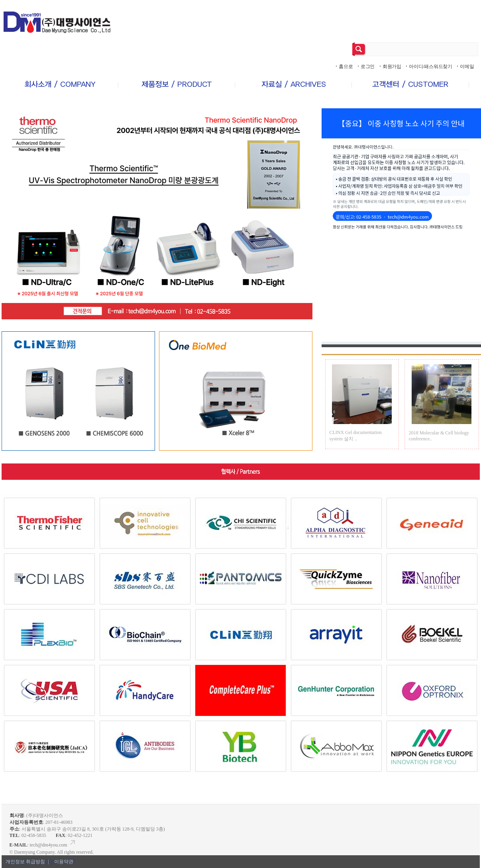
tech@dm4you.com (53, 845)
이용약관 (64, 862)
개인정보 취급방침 (28, 862)
